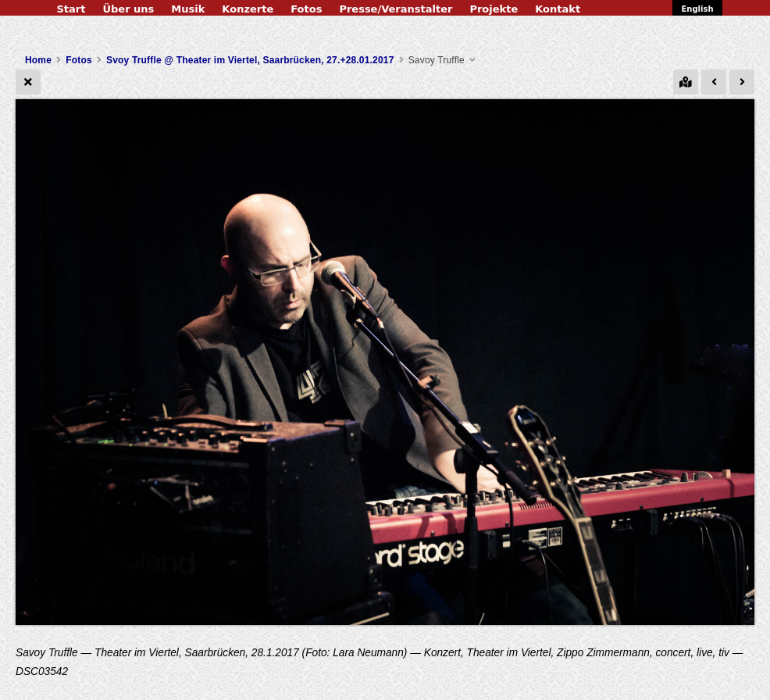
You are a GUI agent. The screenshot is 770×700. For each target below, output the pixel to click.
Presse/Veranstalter (396, 9)
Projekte (494, 9)
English (697, 9)
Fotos (306, 9)
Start (71, 9)
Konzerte (248, 9)
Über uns (128, 9)
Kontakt (558, 9)
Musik (188, 9)
